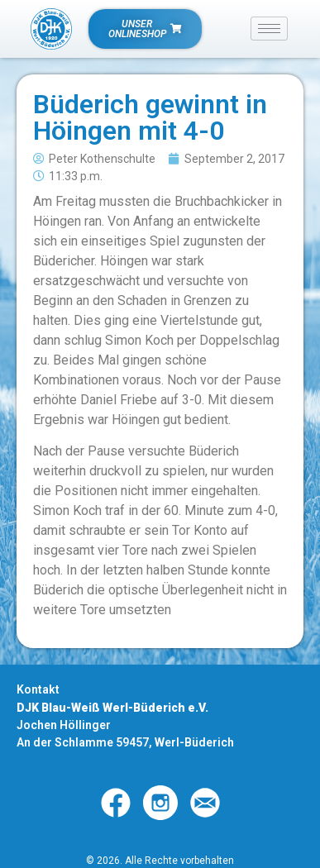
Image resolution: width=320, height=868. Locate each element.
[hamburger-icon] (269, 29)
